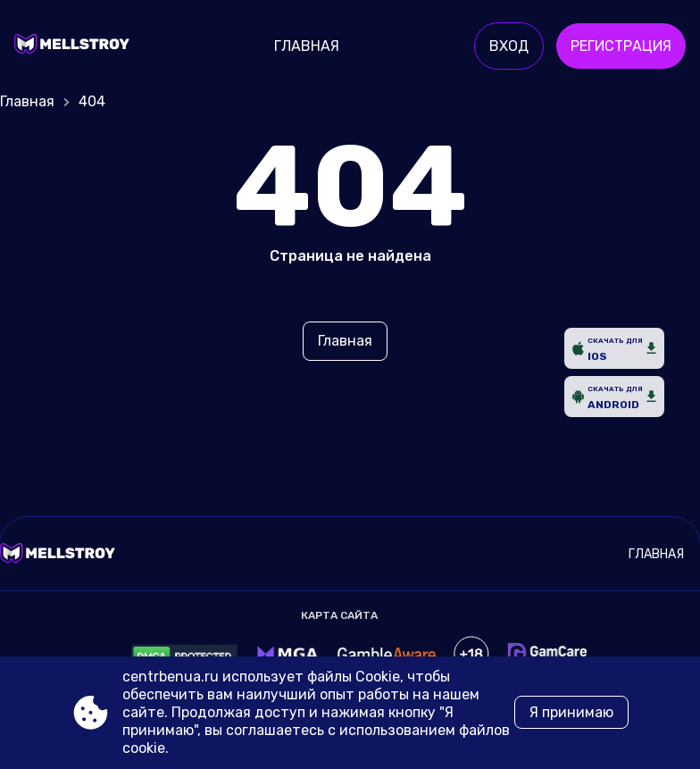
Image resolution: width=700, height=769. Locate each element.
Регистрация (621, 46)
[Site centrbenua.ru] (76, 46)
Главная (307, 46)
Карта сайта (339, 615)
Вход (509, 46)
